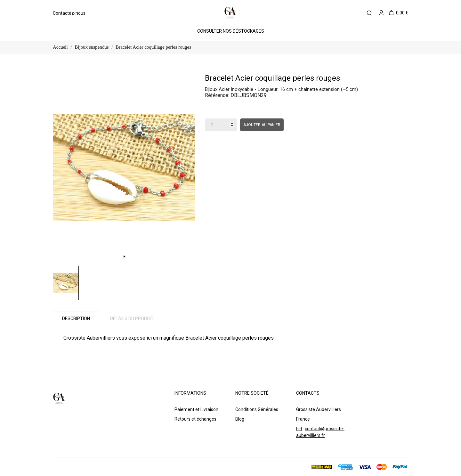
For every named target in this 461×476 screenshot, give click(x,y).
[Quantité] (221, 125)
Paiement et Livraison (196, 409)
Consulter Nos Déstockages (231, 31)
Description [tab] (76, 319)
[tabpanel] (124, 168)
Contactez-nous (69, 13)
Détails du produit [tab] (132, 319)
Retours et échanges (195, 419)
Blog (240, 419)
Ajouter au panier (262, 125)
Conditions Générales (257, 409)
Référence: (217, 95)
